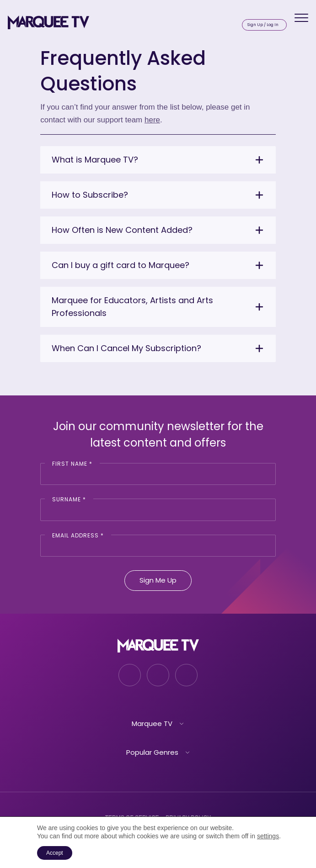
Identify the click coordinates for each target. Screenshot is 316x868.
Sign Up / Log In (263, 25)
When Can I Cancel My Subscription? (126, 348)
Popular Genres (152, 752)
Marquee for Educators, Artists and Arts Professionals (132, 307)
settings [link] (268, 836)
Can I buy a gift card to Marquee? (121, 265)
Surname (69, 499)
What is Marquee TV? (95, 160)
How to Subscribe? (90, 195)
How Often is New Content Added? (122, 230)
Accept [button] (55, 853)
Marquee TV (152, 723)
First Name (72, 464)
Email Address (78, 535)
